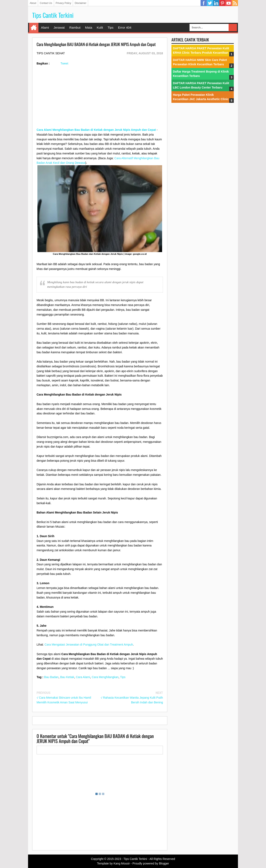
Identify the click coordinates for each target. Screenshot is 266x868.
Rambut (75, 27)
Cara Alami (83, 677)
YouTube (229, 3)
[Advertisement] (100, 98)
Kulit (100, 27)
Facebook (204, 3)
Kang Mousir (122, 863)
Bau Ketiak (67, 677)
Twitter (210, 3)
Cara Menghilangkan (105, 677)
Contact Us (46, 3)
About (33, 3)
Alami (45, 27)
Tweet (64, 63)
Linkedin (216, 3)
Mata (89, 27)
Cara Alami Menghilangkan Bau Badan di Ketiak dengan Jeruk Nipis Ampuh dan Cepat (96, 130)
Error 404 (125, 27)
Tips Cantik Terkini (53, 15)
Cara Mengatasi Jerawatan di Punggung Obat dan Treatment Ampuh (89, 645)
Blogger (164, 863)
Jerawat (59, 27)
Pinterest (222, 3)
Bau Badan (51, 677)
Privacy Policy (63, 3)
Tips (110, 27)
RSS (235, 3)
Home (34, 28)
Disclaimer (80, 3)
